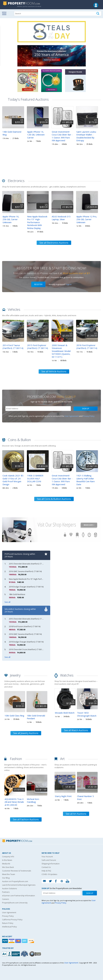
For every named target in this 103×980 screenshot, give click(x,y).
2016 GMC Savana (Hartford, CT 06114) (25, 571)
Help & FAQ (46, 871)
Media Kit (6, 864)
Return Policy (8, 923)
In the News (7, 860)
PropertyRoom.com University (15, 903)
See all (7, 602)
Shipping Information (51, 864)
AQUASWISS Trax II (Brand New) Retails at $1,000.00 (14, 802)
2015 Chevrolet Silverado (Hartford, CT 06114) (28, 564)
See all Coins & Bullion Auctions (54, 499)
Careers (6, 899)
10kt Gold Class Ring (14, 716)
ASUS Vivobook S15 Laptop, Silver (61, 218)
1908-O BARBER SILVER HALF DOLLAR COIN (35, 478)
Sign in (69, 284)
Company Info (8, 857)
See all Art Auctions (76, 814)
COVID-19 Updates (49, 874)
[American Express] (25, 941)
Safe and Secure (49, 860)
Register (38, 284)
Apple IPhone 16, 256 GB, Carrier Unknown (11, 219)
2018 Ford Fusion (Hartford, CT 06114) (25, 626)
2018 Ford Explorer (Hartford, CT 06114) (87, 347)
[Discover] (31, 941)
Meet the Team (9, 874)
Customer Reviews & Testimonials (17, 871)
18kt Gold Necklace (17, 594)
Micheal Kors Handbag (33, 801)
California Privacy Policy (12, 920)
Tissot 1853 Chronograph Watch (87, 714)
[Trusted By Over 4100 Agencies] (25, 954)
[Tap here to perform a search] (98, 14)
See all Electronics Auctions (54, 243)
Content (3, 36)
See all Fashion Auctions (26, 819)
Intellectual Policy (9, 927)
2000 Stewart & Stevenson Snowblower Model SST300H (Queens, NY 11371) (61, 351)
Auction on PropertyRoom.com (15, 881)
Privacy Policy (89, 416)
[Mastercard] (18, 941)
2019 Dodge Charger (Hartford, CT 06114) (26, 587)
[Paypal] (5, 941)
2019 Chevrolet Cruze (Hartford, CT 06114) (27, 649)
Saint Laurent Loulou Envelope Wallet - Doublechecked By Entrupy (86, 136)
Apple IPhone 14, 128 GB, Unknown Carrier (36, 135)
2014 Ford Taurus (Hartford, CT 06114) (13, 347)
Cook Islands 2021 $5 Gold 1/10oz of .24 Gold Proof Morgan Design (13, 480)
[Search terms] (58, 13)
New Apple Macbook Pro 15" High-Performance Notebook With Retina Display (37, 222)
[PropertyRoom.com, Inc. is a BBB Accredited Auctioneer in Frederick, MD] (11, 954)
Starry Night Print (63, 796)
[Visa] (12, 941)
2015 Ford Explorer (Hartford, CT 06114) (38, 347)
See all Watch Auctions (76, 730)
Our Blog (6, 878)
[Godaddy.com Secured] (35, 954)
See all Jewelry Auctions (26, 733)
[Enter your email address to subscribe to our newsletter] (38, 409)
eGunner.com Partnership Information (19, 896)
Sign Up (86, 409)
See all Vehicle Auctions (54, 371)
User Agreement (72, 416)
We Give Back (8, 867)
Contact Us (46, 867)
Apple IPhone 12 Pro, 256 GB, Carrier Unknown (87, 219)
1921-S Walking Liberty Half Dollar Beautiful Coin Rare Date (86, 480)
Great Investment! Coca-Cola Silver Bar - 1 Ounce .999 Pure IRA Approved (62, 136)
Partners (6, 892)
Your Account (47, 857)
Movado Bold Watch (65, 713)
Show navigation (5, 13)
